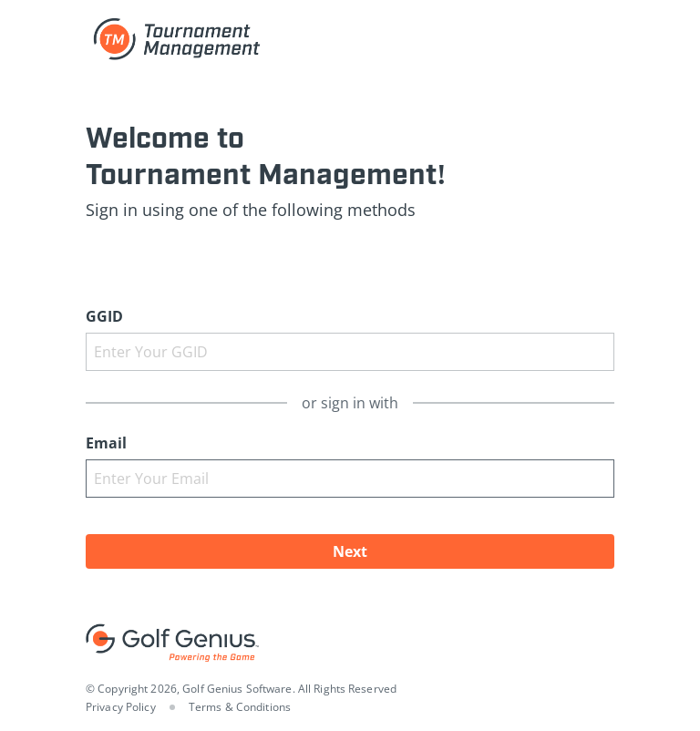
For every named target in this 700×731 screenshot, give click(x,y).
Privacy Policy (121, 707)
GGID (104, 316)
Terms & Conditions (240, 707)
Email (106, 443)
